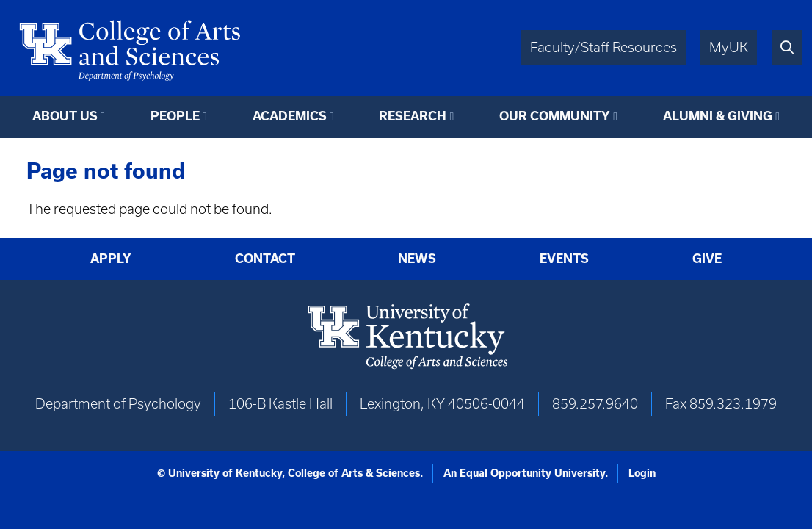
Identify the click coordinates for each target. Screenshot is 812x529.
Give (707, 259)
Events (564, 259)
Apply (111, 259)
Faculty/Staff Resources (603, 47)
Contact (265, 259)
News (417, 259)
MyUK (729, 47)
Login (642, 473)
